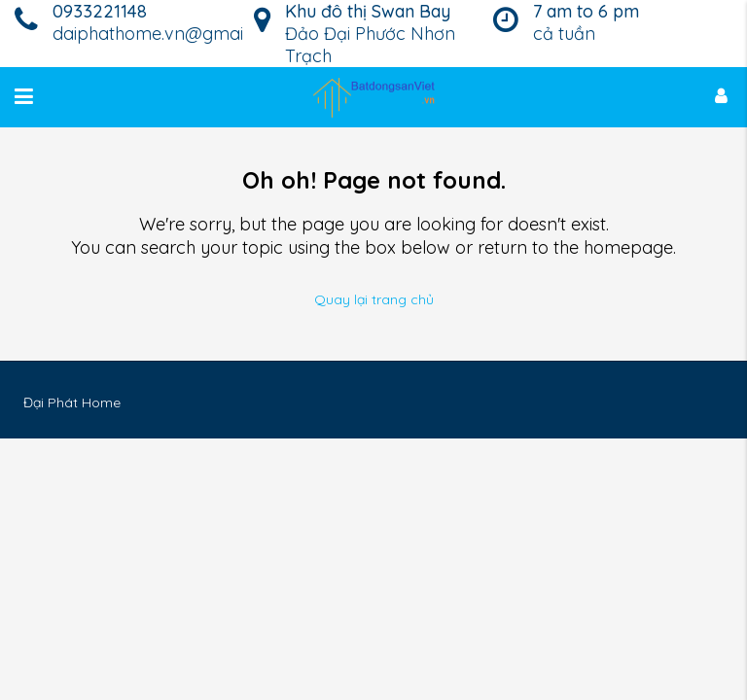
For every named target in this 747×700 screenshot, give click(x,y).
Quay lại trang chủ (374, 299)
